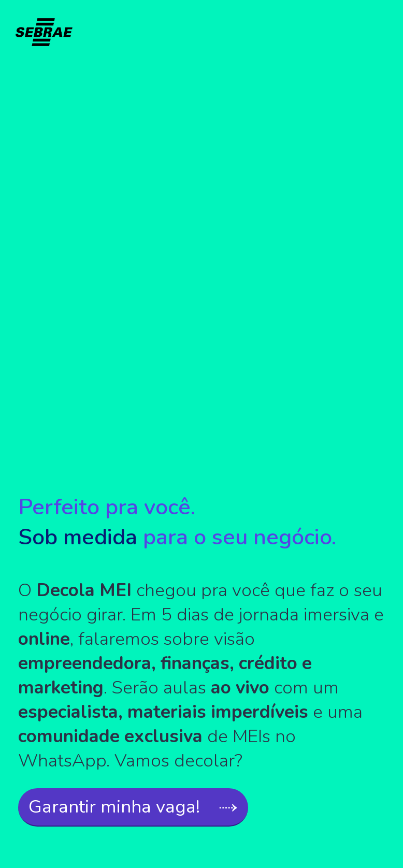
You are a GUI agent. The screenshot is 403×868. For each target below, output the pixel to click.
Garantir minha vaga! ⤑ (133, 807)
